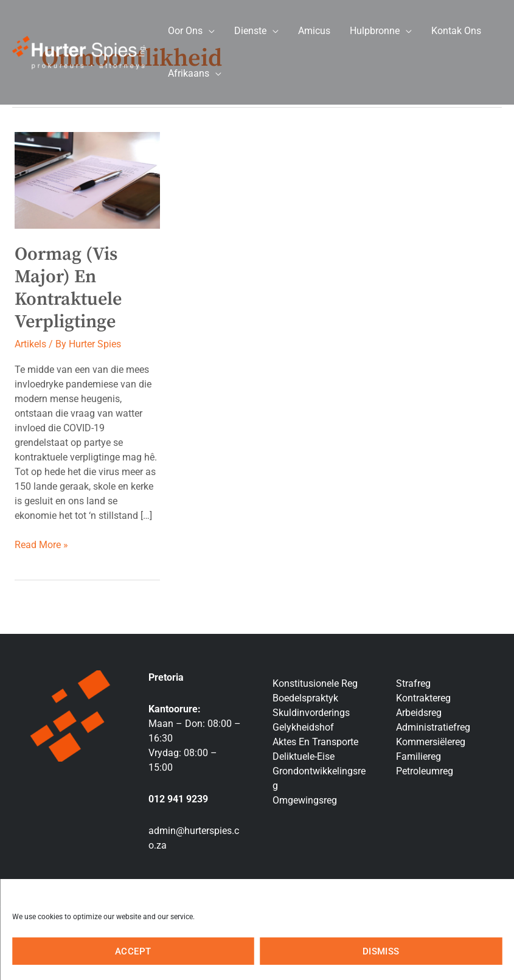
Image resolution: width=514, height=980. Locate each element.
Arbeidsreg (419, 713)
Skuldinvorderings (311, 713)
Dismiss (381, 951)
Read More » (41, 544)
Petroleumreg (425, 771)
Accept (133, 951)
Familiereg (418, 756)
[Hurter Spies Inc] (79, 51)
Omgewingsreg (305, 800)
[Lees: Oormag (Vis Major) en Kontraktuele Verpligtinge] (87, 180)
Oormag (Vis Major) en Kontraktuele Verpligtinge (68, 288)
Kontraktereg (423, 698)
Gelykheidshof (303, 727)
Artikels (30, 344)
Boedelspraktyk (305, 698)
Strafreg (413, 683)
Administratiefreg (433, 727)
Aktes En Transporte (315, 742)
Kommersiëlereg (431, 742)
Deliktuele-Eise (304, 756)
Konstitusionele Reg (315, 683)
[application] (209, 31)
